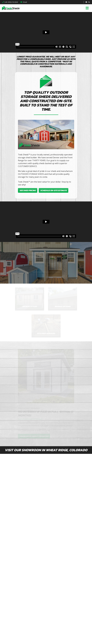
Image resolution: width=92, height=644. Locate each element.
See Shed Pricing (28, 190)
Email (24, 2)
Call (10, 2)
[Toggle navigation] (87, 8)
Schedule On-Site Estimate (54, 190)
